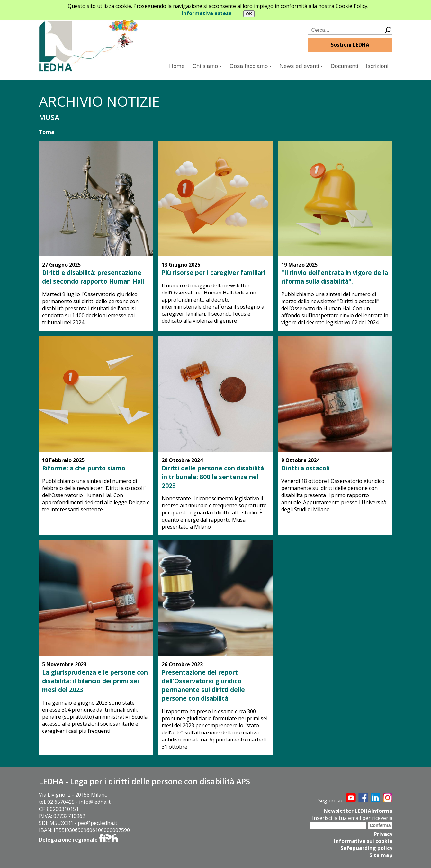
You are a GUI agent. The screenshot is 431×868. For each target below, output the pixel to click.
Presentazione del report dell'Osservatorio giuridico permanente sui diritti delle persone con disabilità (203, 685)
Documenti (344, 66)
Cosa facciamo (251, 66)
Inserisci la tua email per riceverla (352, 818)
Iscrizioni (377, 66)
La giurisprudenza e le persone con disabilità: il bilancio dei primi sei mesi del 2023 (95, 681)
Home (177, 66)
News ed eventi (301, 66)
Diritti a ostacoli (305, 468)
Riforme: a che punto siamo (84, 468)
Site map (381, 855)
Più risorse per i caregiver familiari (213, 272)
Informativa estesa (207, 13)
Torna (47, 132)
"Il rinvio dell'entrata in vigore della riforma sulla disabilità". (335, 277)
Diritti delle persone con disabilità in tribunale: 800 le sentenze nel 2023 (213, 477)
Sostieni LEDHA (350, 45)
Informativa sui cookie (363, 841)
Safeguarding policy (366, 848)
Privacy (383, 834)
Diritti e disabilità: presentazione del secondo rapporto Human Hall (93, 277)
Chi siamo (207, 66)
